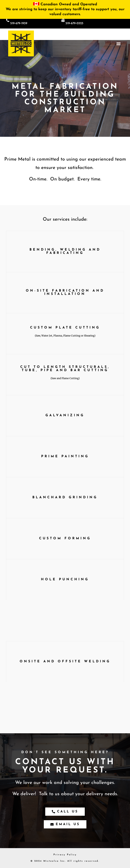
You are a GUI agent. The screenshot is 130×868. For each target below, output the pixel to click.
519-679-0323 (74, 23)
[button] (118, 43)
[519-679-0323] (63, 20)
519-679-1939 (19, 23)
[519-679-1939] (8, 20)
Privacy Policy (65, 855)
